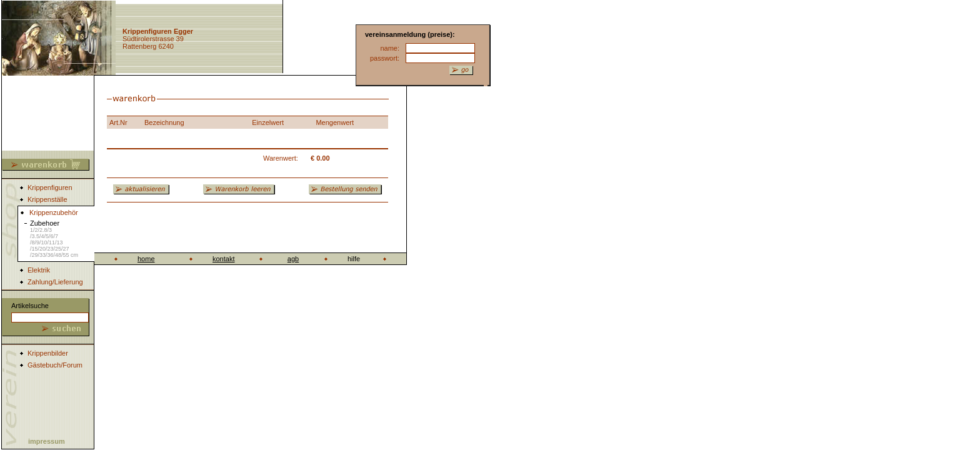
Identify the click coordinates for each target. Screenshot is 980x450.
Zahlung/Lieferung (55, 282)
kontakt (223, 259)
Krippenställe (47, 199)
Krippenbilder (48, 353)
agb (293, 259)
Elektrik (39, 270)
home (146, 259)
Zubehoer (54, 239)
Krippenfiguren (50, 187)
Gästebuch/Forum (55, 365)
